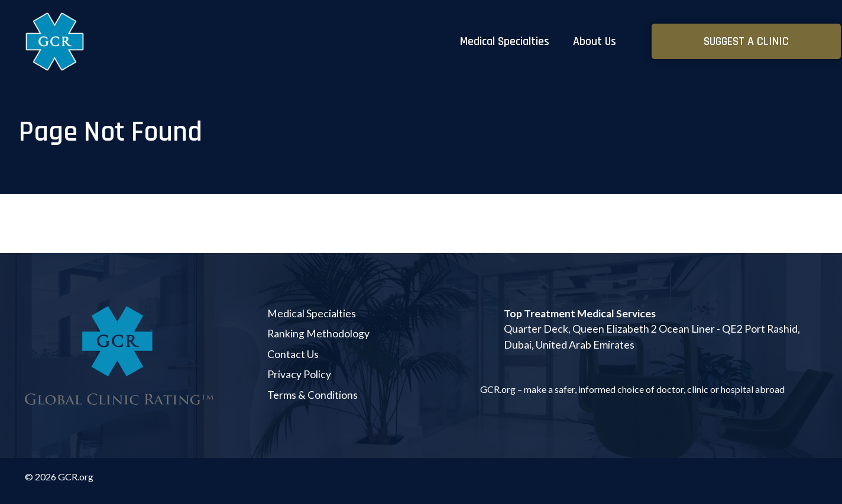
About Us (595, 41)
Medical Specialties (505, 41)
